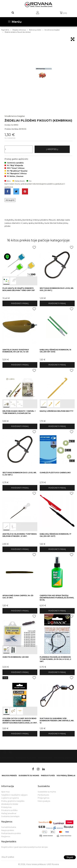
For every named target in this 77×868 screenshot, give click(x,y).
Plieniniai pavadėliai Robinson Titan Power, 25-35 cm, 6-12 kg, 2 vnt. (55, 659)
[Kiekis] (19, 149)
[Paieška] (13, 13)
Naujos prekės (9, 776)
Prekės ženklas (12, 129)
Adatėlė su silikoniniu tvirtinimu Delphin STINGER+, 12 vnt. (20, 535)
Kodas (7, 125)
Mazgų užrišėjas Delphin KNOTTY (56, 411)
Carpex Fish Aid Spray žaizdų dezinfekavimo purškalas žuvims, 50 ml (57, 598)
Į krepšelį (52, 149)
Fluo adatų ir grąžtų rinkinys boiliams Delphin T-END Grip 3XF (19, 289)
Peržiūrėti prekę (20, 303)
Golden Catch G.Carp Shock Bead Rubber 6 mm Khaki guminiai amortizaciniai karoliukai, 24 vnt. (20, 721)
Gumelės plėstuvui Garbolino (55, 473)
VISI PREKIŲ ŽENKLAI (63, 758)
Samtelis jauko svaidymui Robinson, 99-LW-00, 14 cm (16, 351)
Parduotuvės (45, 758)
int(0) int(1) (20, 265)
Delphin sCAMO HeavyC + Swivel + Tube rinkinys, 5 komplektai (19, 412)
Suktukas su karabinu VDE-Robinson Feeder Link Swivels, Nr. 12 (57, 721)
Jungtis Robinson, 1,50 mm (16, 657)
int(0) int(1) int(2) (20, 388)
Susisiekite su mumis (26, 758)
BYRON (23, 129)
